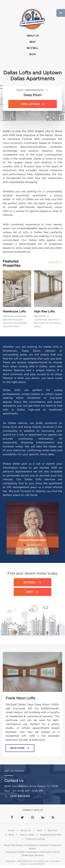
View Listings (33, 104)
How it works (27, 835)
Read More (20, 748)
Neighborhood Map (51, 835)
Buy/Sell (32, 48)
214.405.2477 (33, 544)
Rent (33, 42)
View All (55, 262)
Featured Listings (35, 839)
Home (11, 830)
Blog (32, 54)
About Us (33, 36)
